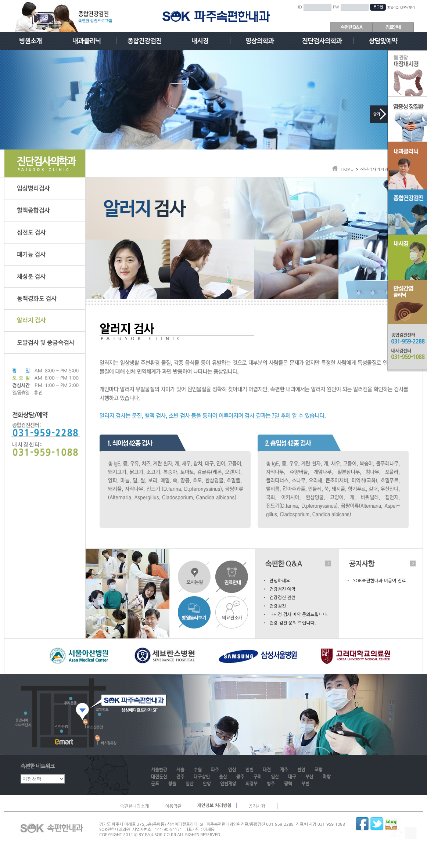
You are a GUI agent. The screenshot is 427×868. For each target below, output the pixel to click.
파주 (215, 770)
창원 (172, 784)
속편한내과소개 (135, 806)
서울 (180, 770)
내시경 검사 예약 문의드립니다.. (299, 615)
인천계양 (228, 784)
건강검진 (278, 606)
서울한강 (159, 770)
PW (336, 7)
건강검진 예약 (282, 589)
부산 (309, 777)
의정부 (252, 784)
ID (300, 7)
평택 (288, 784)
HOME (347, 169)
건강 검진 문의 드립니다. (293, 623)
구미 (258, 777)
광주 (240, 777)
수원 (198, 770)
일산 (275, 777)
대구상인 (202, 777)
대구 (292, 777)
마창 (327, 777)
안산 (232, 770)
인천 (250, 770)
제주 (284, 770)
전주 (180, 777)
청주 (271, 784)
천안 (301, 770)
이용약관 (173, 806)
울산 (223, 777)
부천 (305, 784)
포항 (319, 770)
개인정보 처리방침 (214, 806)
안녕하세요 (280, 581)
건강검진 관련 (282, 598)
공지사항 (257, 806)
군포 (155, 784)
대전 (267, 770)
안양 (207, 784)
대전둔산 (159, 777)
